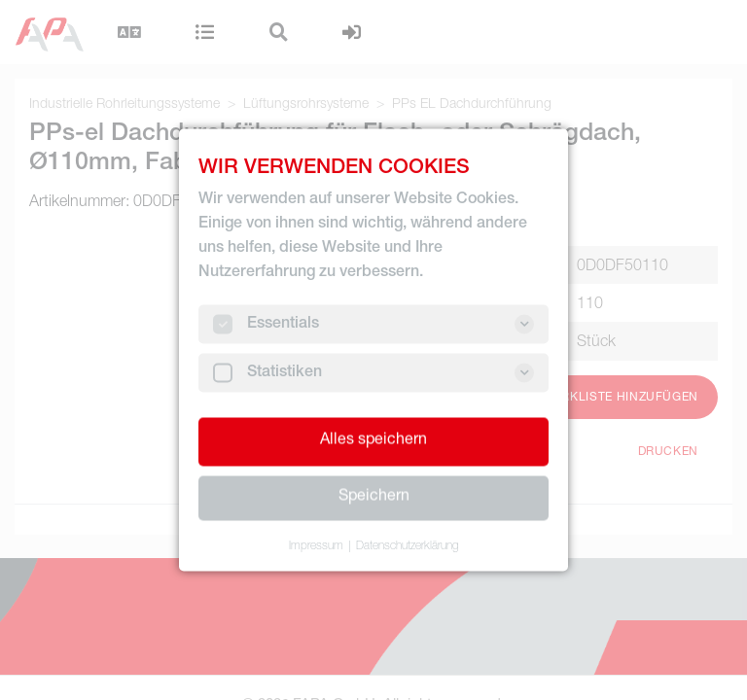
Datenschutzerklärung (407, 546)
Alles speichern (373, 441)
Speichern (374, 498)
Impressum (316, 546)
